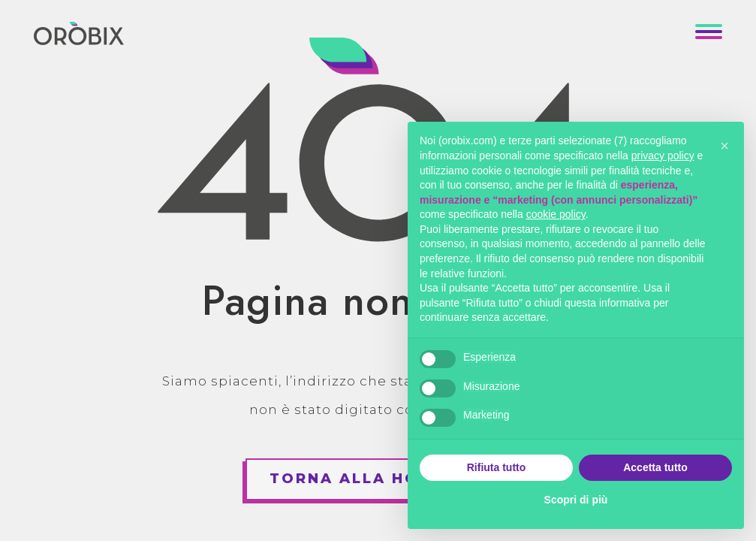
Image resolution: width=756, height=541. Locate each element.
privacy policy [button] (663, 156)
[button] (724, 146)
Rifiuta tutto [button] (497, 467)
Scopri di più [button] (576, 500)
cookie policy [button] (556, 214)
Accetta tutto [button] (655, 467)
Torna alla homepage (381, 479)
